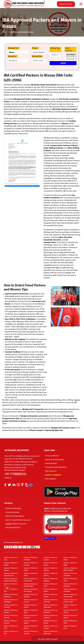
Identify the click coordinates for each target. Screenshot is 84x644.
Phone (35, 48)
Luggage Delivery (17, 524)
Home (5, 33)
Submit (63, 63)
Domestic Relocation (15, 508)
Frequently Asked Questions (58, 467)
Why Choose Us (53, 471)
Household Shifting (71, 55)
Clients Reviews (53, 463)
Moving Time (37, 56)
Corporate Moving (14, 512)
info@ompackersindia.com (60, 508)
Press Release (52, 479)
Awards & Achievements (56, 460)
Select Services (68, 49)
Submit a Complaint (55, 475)
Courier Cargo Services (20, 520)
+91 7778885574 (15, 474)
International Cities (15, 528)
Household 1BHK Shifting (71, 59)
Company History (53, 456)
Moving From (14, 48)
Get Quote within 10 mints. (70, 637)
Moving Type (55, 49)
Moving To (13, 56)
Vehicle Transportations (16, 516)
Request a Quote (66, 4)
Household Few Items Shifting (71, 57)
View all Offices (50, 538)
